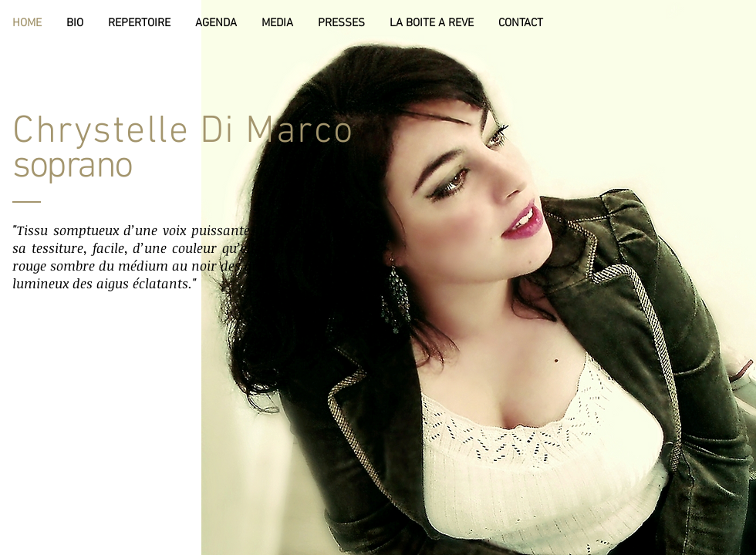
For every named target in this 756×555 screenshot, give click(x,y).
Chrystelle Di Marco (183, 132)
